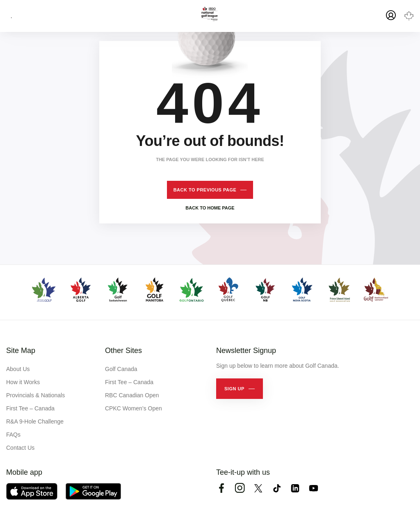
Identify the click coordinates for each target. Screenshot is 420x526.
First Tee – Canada (30, 408)
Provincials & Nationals (35, 395)
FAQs (13, 435)
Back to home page (210, 208)
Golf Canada (121, 369)
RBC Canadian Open (132, 395)
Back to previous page (205, 190)
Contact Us (20, 448)
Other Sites (123, 351)
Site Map (21, 351)
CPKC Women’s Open (134, 408)
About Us (18, 369)
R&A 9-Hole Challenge (35, 421)
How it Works (23, 382)
